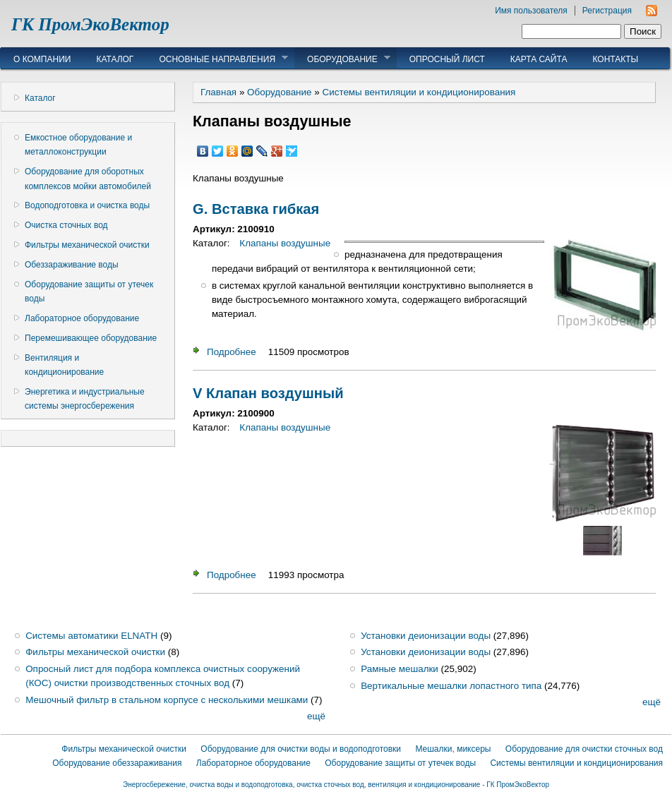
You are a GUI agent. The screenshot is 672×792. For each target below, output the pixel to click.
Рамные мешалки (400, 669)
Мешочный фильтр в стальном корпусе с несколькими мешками (167, 700)
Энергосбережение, (156, 785)
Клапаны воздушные (285, 243)
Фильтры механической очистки (87, 245)
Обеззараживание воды (72, 265)
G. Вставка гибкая (256, 209)
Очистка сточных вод (66, 225)
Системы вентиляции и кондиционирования (419, 92)
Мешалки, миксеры (453, 749)
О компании (42, 59)
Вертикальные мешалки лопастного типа (451, 686)
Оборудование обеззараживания (117, 763)
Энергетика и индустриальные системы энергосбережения (85, 399)
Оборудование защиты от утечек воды (89, 292)
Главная (218, 92)
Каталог (115, 59)
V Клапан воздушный (268, 393)
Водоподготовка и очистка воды (87, 205)
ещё (316, 716)
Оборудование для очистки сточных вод (584, 749)
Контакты (615, 59)
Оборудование (342, 59)
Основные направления (217, 59)
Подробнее (232, 352)
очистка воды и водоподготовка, (243, 785)
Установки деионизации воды (426, 636)
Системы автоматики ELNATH (91, 636)
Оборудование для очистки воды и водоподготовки (301, 749)
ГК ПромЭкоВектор (90, 24)
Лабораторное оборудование (82, 318)
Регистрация (607, 11)
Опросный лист (447, 59)
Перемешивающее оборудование (91, 338)
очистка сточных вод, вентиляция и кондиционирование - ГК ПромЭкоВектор (423, 785)
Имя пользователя (531, 11)
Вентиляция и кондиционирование (64, 365)
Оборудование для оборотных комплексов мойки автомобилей (88, 179)
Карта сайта (539, 59)
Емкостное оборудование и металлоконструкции (78, 145)
